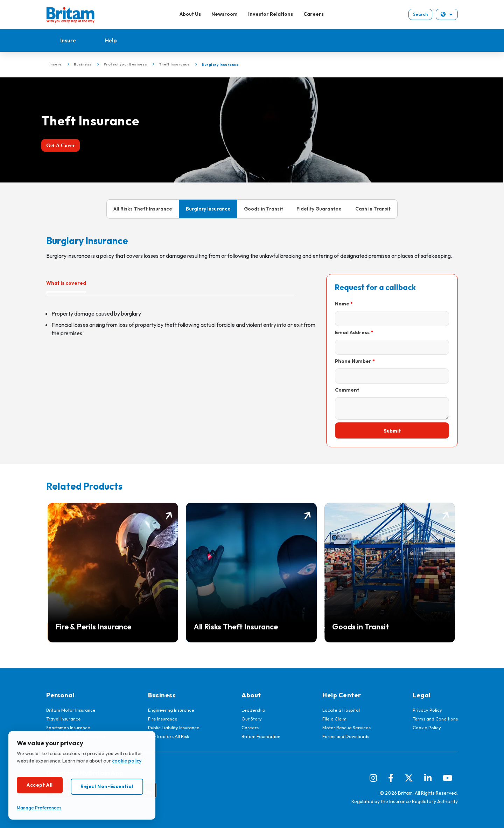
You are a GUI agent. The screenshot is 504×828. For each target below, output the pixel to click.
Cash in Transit (373, 209)
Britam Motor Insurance (71, 710)
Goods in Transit (264, 209)
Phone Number (353, 361)
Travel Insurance (64, 719)
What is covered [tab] (66, 283)
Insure (68, 40)
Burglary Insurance (208, 209)
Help (111, 40)
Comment (347, 390)
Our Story (252, 719)
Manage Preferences (39, 808)
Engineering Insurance (171, 710)
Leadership (253, 710)
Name (342, 304)
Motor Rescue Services (346, 727)
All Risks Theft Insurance (143, 209)
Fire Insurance (163, 719)
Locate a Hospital (341, 710)
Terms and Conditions (435, 719)
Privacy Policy (427, 710)
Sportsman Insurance (68, 727)
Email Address (352, 332)
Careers (314, 14)
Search (420, 14)
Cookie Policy (427, 727)
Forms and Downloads (346, 736)
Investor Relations (271, 14)
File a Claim (334, 719)
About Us (190, 14)
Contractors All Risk (169, 736)
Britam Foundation (261, 736)
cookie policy (127, 761)
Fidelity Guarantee (319, 209)
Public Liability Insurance (174, 727)
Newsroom (225, 14)
